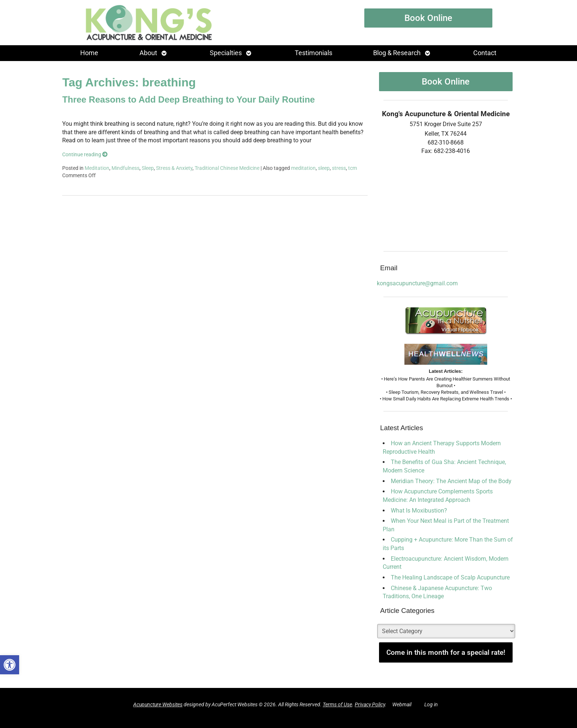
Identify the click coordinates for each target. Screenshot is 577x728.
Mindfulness (125, 168)
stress (339, 168)
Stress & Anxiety (174, 168)
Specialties (226, 53)
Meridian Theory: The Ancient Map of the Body (451, 481)
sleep (324, 168)
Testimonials (314, 53)
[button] (10, 665)
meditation (303, 168)
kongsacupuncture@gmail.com (417, 283)
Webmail (402, 705)
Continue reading (85, 155)
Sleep (148, 168)
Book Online (428, 18)
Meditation (97, 168)
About (148, 53)
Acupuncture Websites (158, 705)
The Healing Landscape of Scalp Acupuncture (450, 577)
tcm (353, 168)
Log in (431, 705)
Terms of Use (337, 705)
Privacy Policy (370, 705)
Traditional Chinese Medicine (227, 168)
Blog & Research (397, 53)
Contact (485, 53)
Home (89, 53)
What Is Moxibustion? (419, 511)
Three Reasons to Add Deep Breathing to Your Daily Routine (188, 99)
